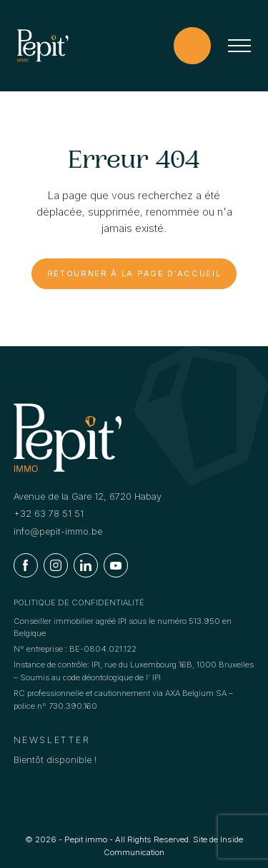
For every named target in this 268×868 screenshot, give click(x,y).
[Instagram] (56, 565)
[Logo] (43, 46)
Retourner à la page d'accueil (134, 273)
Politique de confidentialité (79, 602)
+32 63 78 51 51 (49, 514)
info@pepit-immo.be (58, 531)
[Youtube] (116, 565)
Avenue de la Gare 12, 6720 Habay (88, 496)
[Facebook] (26, 565)
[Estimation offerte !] (192, 46)
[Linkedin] (86, 565)
